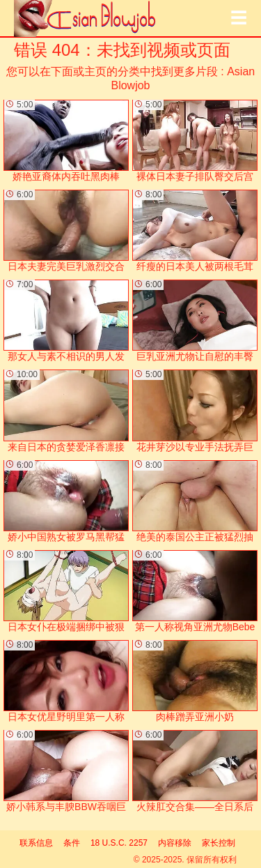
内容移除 (175, 843)
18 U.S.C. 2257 (119, 843)
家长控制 (219, 843)
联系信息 (36, 843)
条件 (72, 843)
